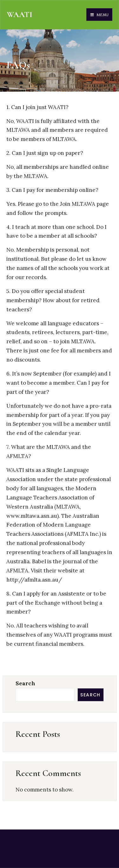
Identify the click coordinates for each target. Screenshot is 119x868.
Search (25, 683)
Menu (99, 15)
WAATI (20, 15)
